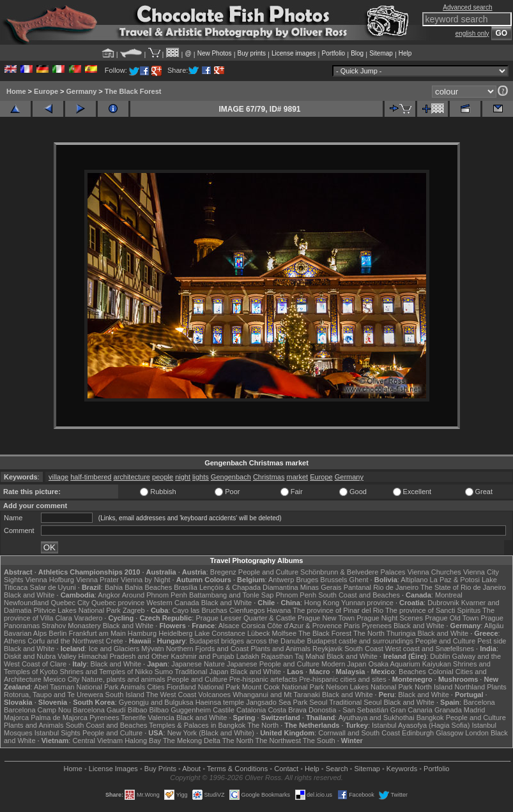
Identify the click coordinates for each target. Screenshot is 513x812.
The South (319, 741)
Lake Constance (220, 633)
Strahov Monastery (71, 626)
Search (337, 769)
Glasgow (449, 733)
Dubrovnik (443, 603)
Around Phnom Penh (155, 595)
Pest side (492, 641)
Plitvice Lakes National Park (77, 610)
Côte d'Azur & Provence (304, 626)
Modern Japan (344, 664)
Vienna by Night (145, 580)
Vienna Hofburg (50, 580)
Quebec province (118, 603)
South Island (125, 695)
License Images (113, 769)
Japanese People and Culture (273, 664)
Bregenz (223, 572)
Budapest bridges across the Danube (247, 641)
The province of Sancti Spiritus (433, 610)
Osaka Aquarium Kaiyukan (410, 664)
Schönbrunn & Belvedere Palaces (353, 572)
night (183, 477)
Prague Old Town (452, 618)
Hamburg (142, 633)
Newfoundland (26, 603)
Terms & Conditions (237, 769)
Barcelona (479, 702)
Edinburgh (418, 733)
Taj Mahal (310, 656)
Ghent (359, 580)
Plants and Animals (280, 649)
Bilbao (138, 710)
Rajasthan (277, 656)
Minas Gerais (321, 587)
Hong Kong (322, 603)
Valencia (161, 718)
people (163, 477)
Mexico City (62, 679)
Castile (224, 710)
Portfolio (333, 53)
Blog (357, 53)
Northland (470, 687)
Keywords (402, 769)
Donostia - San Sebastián (348, 710)
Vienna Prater (97, 580)
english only (472, 34)
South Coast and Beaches (359, 595)
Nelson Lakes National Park (369, 687)
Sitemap (381, 53)
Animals (133, 687)
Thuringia (401, 633)
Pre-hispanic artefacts (263, 679)
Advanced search (467, 7)
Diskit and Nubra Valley (40, 656)
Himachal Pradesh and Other (124, 656)
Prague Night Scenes (390, 618)
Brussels (333, 580)
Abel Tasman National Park (76, 687)
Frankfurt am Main (97, 633)
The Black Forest (133, 91)
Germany (82, 91)
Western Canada (172, 603)
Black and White (29, 595)
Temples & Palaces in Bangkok (197, 725)
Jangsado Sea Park (277, 702)
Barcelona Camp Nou (37, 710)
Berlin (57, 633)
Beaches (412, 672)
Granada (448, 710)
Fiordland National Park (203, 687)
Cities (156, 687)
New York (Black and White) (211, 733)
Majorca (16, 718)
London (477, 733)
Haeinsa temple (220, 702)
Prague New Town (326, 618)
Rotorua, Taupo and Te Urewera (54, 695)
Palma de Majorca (59, 718)
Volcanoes (214, 695)
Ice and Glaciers (114, 649)
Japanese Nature (198, 664)
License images (294, 53)
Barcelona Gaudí (99, 710)
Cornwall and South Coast (359, 733)
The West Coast (172, 695)
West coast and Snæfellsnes (430, 649)
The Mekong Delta (192, 741)
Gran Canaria (411, 710)
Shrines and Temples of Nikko (106, 672)
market (297, 477)
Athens (15, 641)
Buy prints (252, 53)
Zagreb (134, 610)
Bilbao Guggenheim (180, 710)
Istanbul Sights (57, 733)
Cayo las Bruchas (200, 610)
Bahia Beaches (148, 587)
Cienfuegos (247, 610)
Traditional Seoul (355, 702)
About (191, 769)
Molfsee (285, 633)
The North (369, 633)
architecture (132, 477)
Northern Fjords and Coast (208, 649)
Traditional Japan (201, 672)
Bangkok (430, 718)
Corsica (253, 626)
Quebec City (70, 603)
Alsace (229, 626)
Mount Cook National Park (283, 687)
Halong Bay (143, 741)
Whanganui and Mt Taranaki (276, 695)
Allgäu (494, 626)
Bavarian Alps (25, 633)
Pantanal (357, 587)
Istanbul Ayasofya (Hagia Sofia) (421, 725)
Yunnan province (367, 603)
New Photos (215, 53)
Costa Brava (287, 710)
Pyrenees (376, 626)
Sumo (164, 672)
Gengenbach (231, 477)
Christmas (269, 477)
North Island (433, 687)
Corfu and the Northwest (65, 641)
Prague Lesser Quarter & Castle (246, 618)
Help (405, 53)
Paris (352, 626)
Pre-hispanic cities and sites (342, 679)
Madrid (475, 710)
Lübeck (258, 633)
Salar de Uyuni (53, 587)
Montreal (449, 595)
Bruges (307, 580)
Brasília (186, 587)
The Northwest (278, 741)
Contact (286, 769)
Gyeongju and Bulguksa (156, 702)
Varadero (88, 618)
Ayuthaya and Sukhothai (377, 718)
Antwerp (281, 580)
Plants (497, 687)
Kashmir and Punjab (203, 656)
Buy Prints (160, 769)
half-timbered (91, 477)
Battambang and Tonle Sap (232, 595)
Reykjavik (327, 649)
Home (16, 91)
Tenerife (133, 718)
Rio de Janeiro (396, 587)
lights (201, 477)
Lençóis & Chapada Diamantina (249, 587)
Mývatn (152, 649)
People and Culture (268, 572)
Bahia (114, 587)
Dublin (440, 656)
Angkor (109, 595)
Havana (279, 610)
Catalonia (251, 710)
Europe (46, 91)
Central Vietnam (97, 741)
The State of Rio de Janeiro (463, 587)
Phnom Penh (296, 595)
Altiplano (414, 580)
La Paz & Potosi (455, 580)
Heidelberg (175, 633)
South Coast (364, 649)
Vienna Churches (434, 572)
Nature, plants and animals (124, 679)
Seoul (318, 702)
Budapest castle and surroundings (360, 641)
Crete (115, 641)
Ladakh (248, 656)
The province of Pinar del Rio (338, 610)
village (58, 477)
